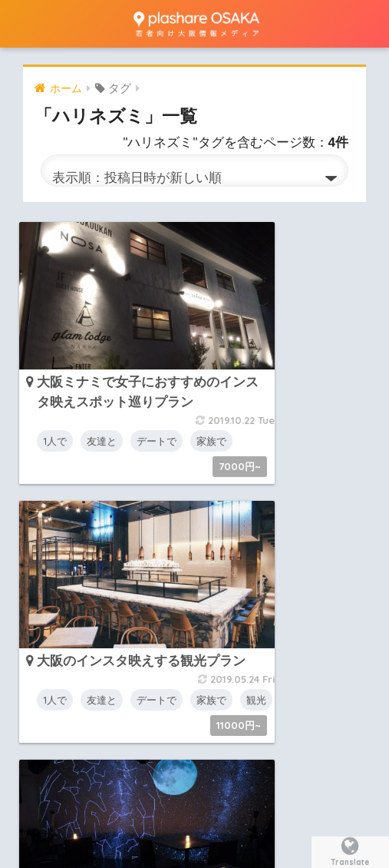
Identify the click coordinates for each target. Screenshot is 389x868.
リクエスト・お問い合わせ (213, 780)
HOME (194, 748)
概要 (119, 780)
